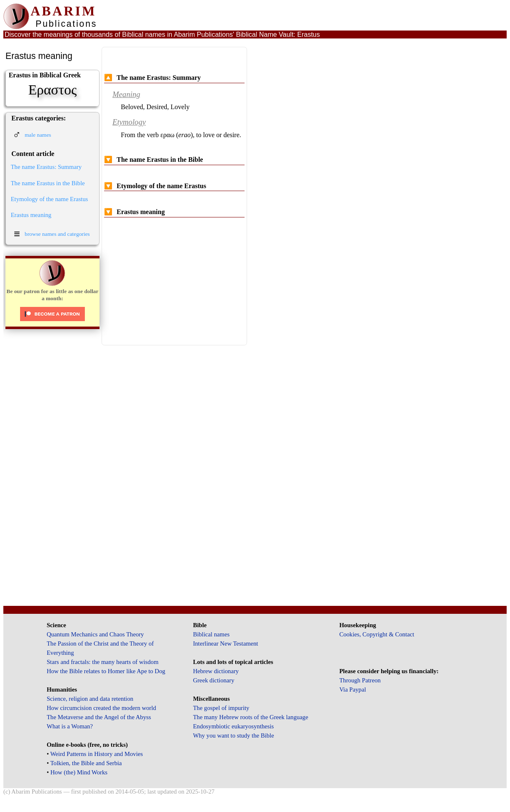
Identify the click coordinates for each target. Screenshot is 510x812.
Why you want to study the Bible (234, 735)
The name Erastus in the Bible (48, 183)
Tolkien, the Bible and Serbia (86, 763)
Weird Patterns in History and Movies (96, 754)
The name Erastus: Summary (46, 167)
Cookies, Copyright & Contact (377, 634)
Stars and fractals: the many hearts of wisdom (103, 662)
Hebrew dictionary (216, 671)
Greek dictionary (214, 680)
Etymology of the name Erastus (50, 199)
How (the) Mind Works (79, 772)
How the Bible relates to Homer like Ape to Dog (106, 671)
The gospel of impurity (221, 708)
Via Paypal (353, 689)
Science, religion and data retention (90, 699)
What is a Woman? (70, 726)
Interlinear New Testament (226, 643)
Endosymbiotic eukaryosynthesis (233, 726)
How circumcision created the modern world (102, 708)
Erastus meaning (31, 215)
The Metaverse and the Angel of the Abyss (99, 717)
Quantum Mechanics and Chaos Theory (96, 634)
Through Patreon (360, 680)
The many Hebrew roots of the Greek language (251, 717)
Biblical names (212, 634)
